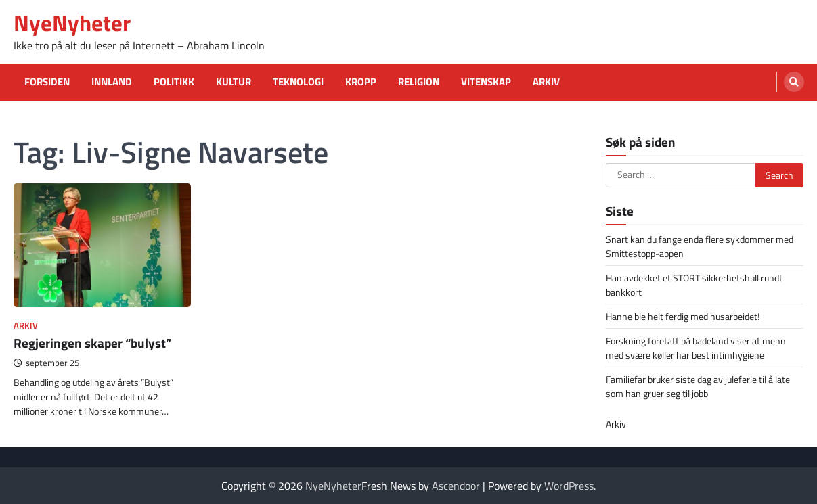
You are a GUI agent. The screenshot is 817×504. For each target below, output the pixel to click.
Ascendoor (456, 486)
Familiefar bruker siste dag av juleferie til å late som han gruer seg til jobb (698, 386)
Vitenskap (486, 82)
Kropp (361, 82)
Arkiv (546, 82)
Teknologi (298, 82)
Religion (419, 82)
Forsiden (47, 82)
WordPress (569, 486)
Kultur (234, 82)
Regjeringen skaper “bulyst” (92, 343)
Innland (112, 82)
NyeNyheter (72, 23)
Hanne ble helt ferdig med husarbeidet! (683, 316)
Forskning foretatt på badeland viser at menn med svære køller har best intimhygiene (696, 348)
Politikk (174, 82)
